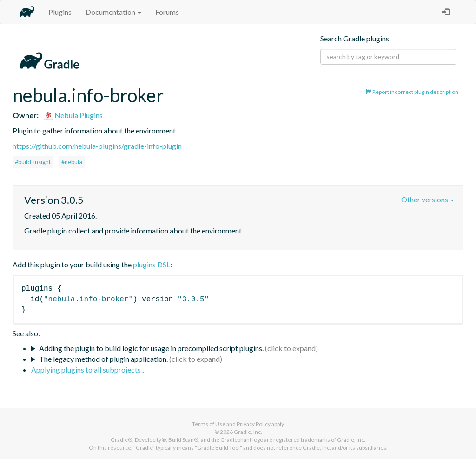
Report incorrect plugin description (412, 92)
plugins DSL (152, 264)
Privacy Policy (254, 424)
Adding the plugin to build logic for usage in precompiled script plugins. (151, 348)
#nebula (72, 162)
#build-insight (33, 162)
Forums (167, 12)
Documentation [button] (113, 12)
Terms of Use (209, 424)
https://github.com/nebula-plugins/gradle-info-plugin (97, 146)
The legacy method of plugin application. (103, 359)
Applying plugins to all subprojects (87, 369)
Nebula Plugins (73, 115)
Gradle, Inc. (248, 432)
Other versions (428, 199)
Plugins (60, 12)
